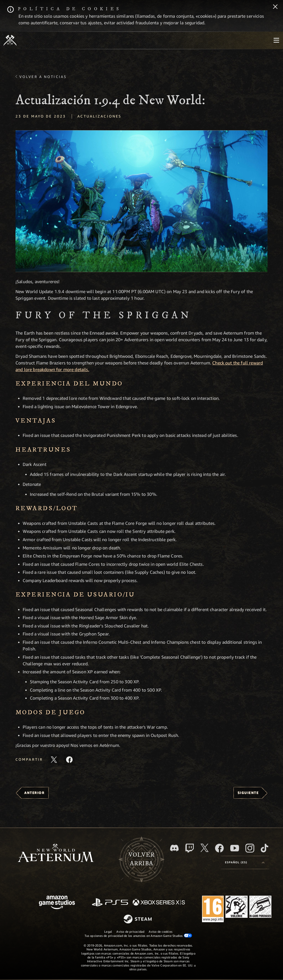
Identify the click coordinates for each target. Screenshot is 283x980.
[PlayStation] (110, 903)
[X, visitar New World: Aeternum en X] (205, 848)
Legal (108, 931)
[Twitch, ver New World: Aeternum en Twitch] (190, 848)
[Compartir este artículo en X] (54, 760)
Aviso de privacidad (130, 931)
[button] (141, 201)
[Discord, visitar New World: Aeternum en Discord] (174, 848)
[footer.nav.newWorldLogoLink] (56, 853)
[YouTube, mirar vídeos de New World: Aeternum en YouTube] (235, 848)
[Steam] (138, 919)
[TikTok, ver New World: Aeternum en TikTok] (264, 848)
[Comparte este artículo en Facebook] (69, 760)
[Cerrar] (275, 7)
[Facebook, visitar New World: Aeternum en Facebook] (219, 848)
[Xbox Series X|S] (159, 903)
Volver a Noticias (43, 77)
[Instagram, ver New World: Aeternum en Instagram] (250, 848)
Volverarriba (141, 859)
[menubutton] (276, 40)
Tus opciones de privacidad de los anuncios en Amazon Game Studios (138, 935)
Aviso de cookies (161, 931)
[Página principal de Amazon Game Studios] (57, 903)
